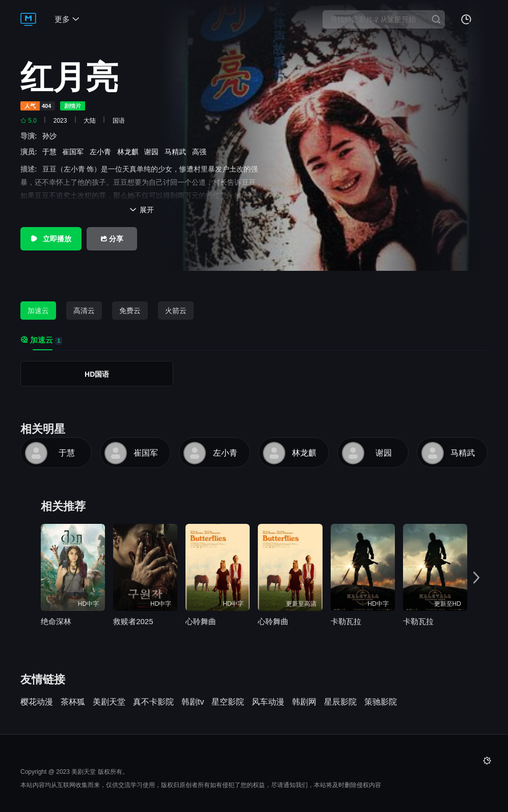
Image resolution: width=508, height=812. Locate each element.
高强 (201, 152)
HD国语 (97, 374)
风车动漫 (268, 702)
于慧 (51, 152)
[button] (476, 578)
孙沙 (51, 136)
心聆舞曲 (201, 621)
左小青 (102, 152)
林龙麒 (130, 152)
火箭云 (176, 311)
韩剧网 (304, 702)
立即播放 (51, 239)
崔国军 (75, 152)
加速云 (38, 311)
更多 (67, 19)
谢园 (153, 152)
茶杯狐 (73, 702)
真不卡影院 (153, 702)
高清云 (84, 311)
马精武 (177, 152)
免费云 (130, 311)
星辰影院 (340, 702)
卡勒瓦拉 (346, 621)
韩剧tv (193, 702)
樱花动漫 (37, 702)
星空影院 (228, 702)
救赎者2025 (133, 621)
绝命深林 (56, 621)
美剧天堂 (109, 702)
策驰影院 (381, 702)
